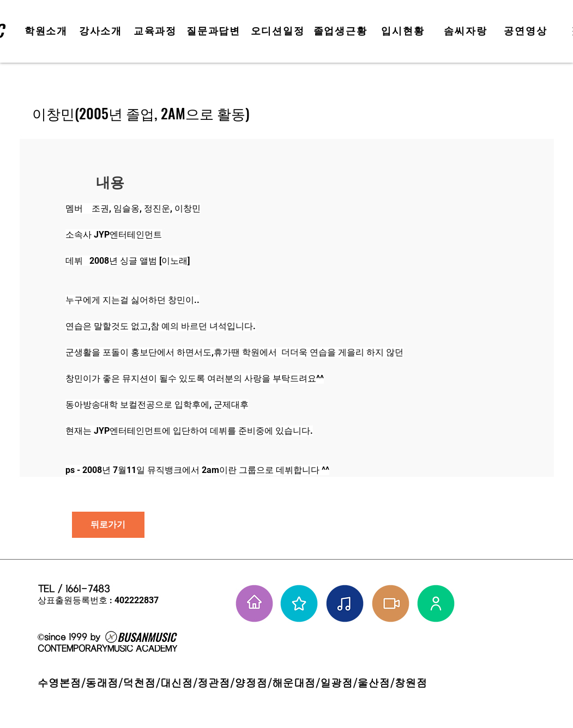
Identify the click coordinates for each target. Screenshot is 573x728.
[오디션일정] (279, 31)
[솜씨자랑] (467, 31)
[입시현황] (404, 31)
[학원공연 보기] (391, 603)
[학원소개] (47, 31)
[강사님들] (436, 603)
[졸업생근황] (342, 31)
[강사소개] (102, 31)
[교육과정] (156, 31)
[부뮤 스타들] (299, 603)
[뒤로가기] (108, 525)
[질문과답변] (215, 31)
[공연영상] (527, 31)
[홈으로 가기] (254, 603)
